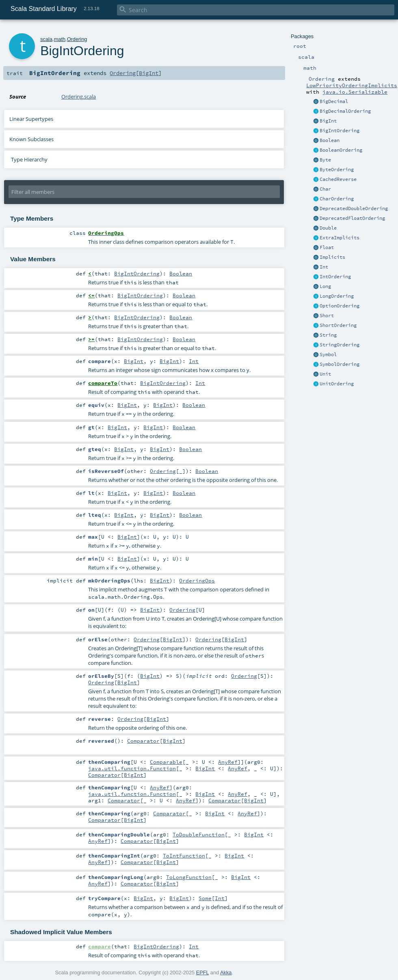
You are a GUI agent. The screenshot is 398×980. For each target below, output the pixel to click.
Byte (325, 160)
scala (46, 39)
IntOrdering (335, 277)
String (328, 335)
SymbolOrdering (340, 364)
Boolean (330, 140)
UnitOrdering (337, 384)
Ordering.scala (79, 97)
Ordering (77, 39)
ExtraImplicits (340, 238)
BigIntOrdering (340, 131)
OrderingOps (197, 580)
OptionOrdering (340, 306)
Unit (325, 374)
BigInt (328, 121)
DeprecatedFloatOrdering (352, 218)
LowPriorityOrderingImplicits (352, 85)
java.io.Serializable (355, 92)
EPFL (203, 972)
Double (328, 228)
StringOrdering (340, 345)
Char (325, 189)
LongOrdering (337, 296)
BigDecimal (334, 101)
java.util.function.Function (132, 768)
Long (325, 286)
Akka (226, 972)
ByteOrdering (337, 170)
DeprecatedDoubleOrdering (354, 208)
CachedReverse (338, 179)
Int (324, 267)
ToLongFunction (189, 877)
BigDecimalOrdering (345, 111)
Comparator (143, 741)
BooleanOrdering (341, 150)
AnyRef (228, 762)
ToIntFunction (184, 855)
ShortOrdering (338, 325)
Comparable (166, 762)
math (60, 39)
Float (327, 247)
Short (327, 316)
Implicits (332, 257)
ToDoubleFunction (199, 834)
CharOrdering (337, 199)
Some (205, 898)
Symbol (328, 355)
